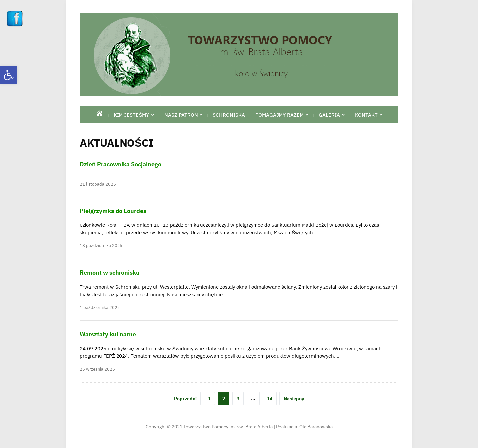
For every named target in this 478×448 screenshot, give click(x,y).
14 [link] (270, 399)
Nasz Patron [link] (181, 115)
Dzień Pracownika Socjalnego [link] (120, 164)
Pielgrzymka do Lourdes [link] (113, 211)
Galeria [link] (329, 115)
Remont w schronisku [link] (110, 272)
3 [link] (238, 399)
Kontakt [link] (366, 115)
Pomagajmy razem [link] (279, 115)
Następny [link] (294, 399)
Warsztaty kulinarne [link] (108, 334)
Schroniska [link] (229, 115)
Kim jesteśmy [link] (131, 115)
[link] (9, 75)
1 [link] (209, 399)
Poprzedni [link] (185, 399)
